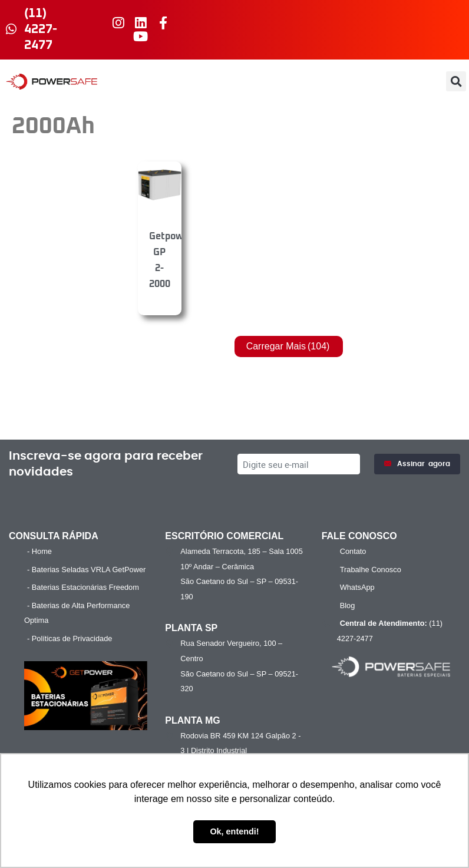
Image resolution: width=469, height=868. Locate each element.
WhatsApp (357, 587)
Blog (348, 605)
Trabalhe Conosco (371, 570)
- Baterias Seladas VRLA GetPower (86, 570)
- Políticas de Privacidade (70, 638)
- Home (39, 551)
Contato (353, 551)
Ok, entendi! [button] (234, 831)
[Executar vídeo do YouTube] (86, 696)
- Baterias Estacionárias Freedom (83, 587)
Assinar (417, 464)
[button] (456, 81)
